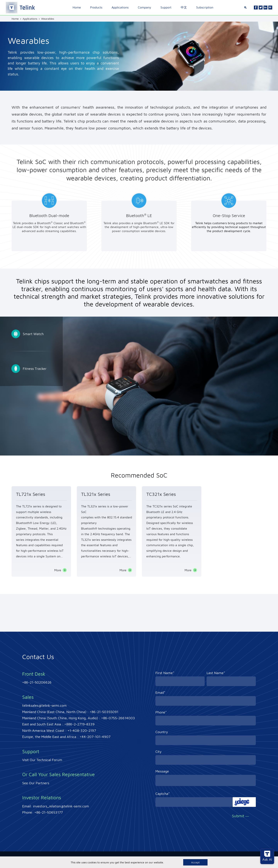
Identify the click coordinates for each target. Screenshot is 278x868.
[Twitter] (261, 8)
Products (96, 7)
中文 (184, 7)
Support (166, 7)
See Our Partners (36, 783)
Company (145, 7)
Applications (120, 7)
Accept (195, 862)
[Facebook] (256, 8)
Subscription (205, 7)
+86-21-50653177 (49, 812)
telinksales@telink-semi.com (44, 705)
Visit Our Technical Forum (42, 760)
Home (77, 7)
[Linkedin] (265, 8)
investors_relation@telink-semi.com (61, 806)
